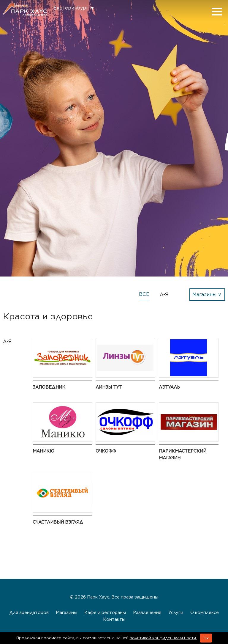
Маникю (43, 451)
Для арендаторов (29, 612)
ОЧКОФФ (106, 451)
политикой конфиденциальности (163, 638)
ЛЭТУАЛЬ (169, 387)
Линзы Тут (109, 387)
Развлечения (147, 612)
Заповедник (49, 387)
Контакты (114, 619)
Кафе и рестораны (105, 612)
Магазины (66, 612)
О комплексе (205, 612)
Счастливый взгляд (58, 522)
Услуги (176, 612)
